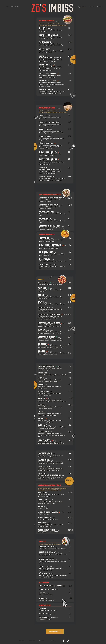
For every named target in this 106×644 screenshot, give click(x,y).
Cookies (42, 641)
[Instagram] (68, 641)
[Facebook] (64, 641)
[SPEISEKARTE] (55, 631)
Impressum (23, 641)
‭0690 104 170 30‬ (12, 6)
